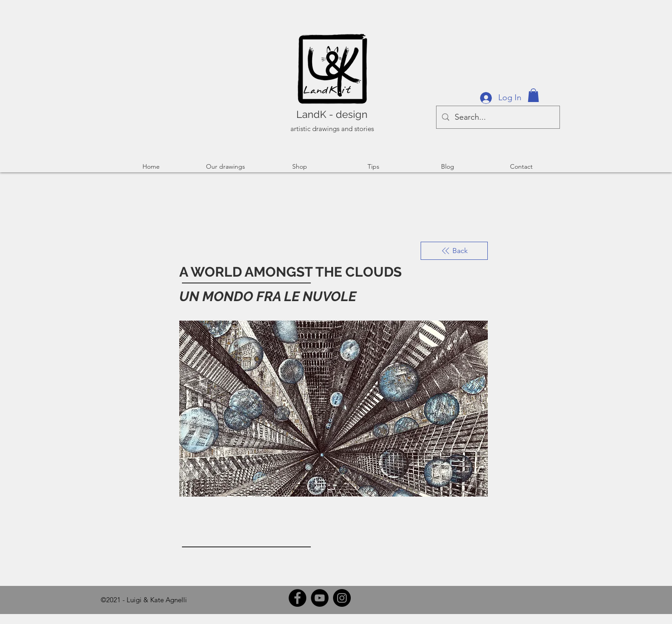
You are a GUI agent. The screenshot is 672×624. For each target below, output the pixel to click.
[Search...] (498, 117)
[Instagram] (342, 598)
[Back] (454, 251)
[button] (533, 95)
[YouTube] (320, 598)
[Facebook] (297, 598)
